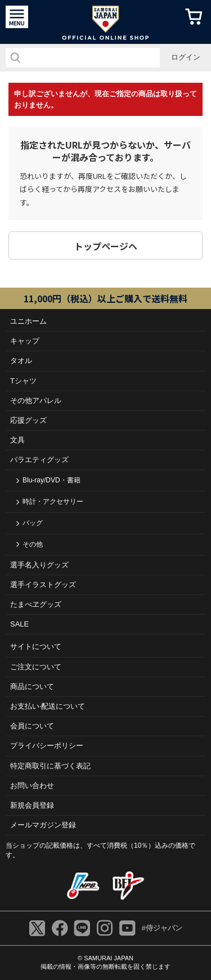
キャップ (25, 341)
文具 (17, 440)
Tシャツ (23, 381)
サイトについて (36, 646)
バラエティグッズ (39, 460)
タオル (21, 361)
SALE (19, 624)
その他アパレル (36, 400)
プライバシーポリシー (47, 746)
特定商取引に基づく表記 (50, 766)
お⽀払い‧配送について (48, 706)
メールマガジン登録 (43, 825)
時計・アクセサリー (53, 502)
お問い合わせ (32, 786)
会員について (32, 726)
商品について (32, 686)
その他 (33, 544)
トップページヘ (106, 246)
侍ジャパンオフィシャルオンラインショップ (105, 22)
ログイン (186, 57)
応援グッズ (28, 420)
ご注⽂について (36, 667)
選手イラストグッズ (43, 585)
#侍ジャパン (161, 928)
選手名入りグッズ (39, 565)
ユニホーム (28, 321)
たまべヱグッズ (36, 604)
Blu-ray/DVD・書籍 (51, 480)
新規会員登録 (32, 805)
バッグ (33, 523)
